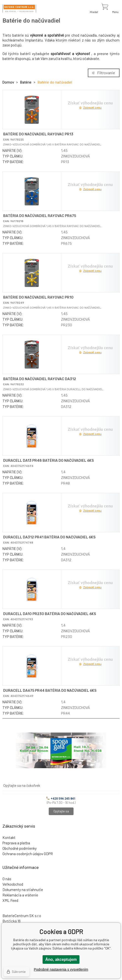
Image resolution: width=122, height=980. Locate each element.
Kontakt (9, 837)
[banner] (19, 9)
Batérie (26, 82)
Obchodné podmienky (20, 848)
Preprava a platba (16, 843)
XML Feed (10, 900)
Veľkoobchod (13, 884)
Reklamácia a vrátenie (20, 895)
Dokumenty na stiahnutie (23, 890)
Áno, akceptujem (61, 959)
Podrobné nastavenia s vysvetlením (61, 969)
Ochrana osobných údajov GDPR (28, 854)
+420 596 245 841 (61, 799)
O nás (7, 879)
